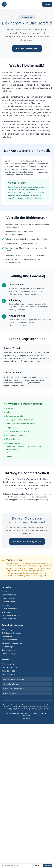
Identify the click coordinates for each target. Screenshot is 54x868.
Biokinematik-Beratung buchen (27, 541)
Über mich (6, 605)
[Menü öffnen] (38, 4)
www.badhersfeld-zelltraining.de (14, 679)
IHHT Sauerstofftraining (11, 633)
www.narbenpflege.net (11, 684)
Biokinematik (7, 636)
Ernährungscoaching (10, 640)
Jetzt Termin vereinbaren (27, 48)
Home (4, 591)
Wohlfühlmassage (9, 653)
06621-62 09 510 (8, 671)
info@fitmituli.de (8, 674)
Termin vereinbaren (10, 609)
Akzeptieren (47, 866)
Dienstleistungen (9, 602)
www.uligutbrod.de (10, 693)
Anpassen (37, 866)
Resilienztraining (8, 650)
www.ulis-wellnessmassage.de (14, 689)
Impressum (6, 612)
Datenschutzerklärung (11, 615)
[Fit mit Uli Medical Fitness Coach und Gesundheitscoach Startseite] (4, 4)
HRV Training (7, 629)
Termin (47, 4)
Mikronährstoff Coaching (12, 643)
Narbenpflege (7, 647)
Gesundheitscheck (9, 598)
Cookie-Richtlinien (9, 619)
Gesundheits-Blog (9, 595)
